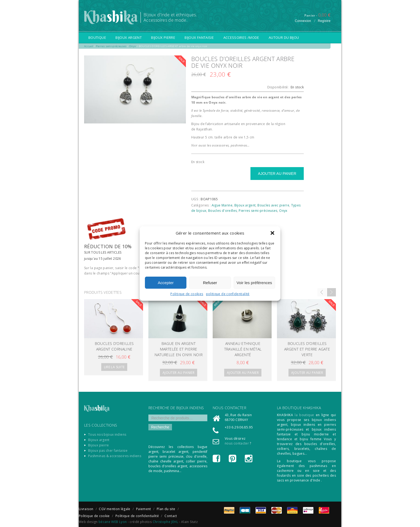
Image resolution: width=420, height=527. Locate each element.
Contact (171, 516)
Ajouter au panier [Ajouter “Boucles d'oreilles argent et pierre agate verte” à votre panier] (307, 373)
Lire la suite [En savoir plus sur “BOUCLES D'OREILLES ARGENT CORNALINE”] (114, 367)
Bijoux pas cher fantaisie (108, 451)
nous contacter (237, 443)
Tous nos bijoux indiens (107, 434)
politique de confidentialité (228, 294)
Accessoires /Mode (241, 37)
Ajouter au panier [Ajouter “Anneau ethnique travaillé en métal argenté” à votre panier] (243, 373)
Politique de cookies (187, 294)
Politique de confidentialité (137, 516)
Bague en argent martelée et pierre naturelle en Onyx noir (179, 349)
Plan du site (166, 509)
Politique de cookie (94, 516)
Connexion (303, 21)
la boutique (304, 415)
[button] (272, 233)
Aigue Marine (222, 205)
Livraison (86, 509)
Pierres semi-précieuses (258, 211)
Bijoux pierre (163, 37)
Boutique (97, 37)
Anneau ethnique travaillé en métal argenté (243, 349)
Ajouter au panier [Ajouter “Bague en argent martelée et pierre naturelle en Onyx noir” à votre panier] (179, 373)
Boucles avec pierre (273, 205)
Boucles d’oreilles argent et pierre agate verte (307, 349)
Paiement (144, 509)
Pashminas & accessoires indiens (115, 456)
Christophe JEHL (165, 522)
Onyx (283, 211)
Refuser (210, 283)
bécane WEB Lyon (113, 522)
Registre (324, 21)
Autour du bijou (284, 37)
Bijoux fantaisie (199, 37)
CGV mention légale (115, 509)
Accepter (166, 283)
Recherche (160, 427)
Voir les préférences (254, 283)
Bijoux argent (129, 37)
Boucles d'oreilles (222, 211)
